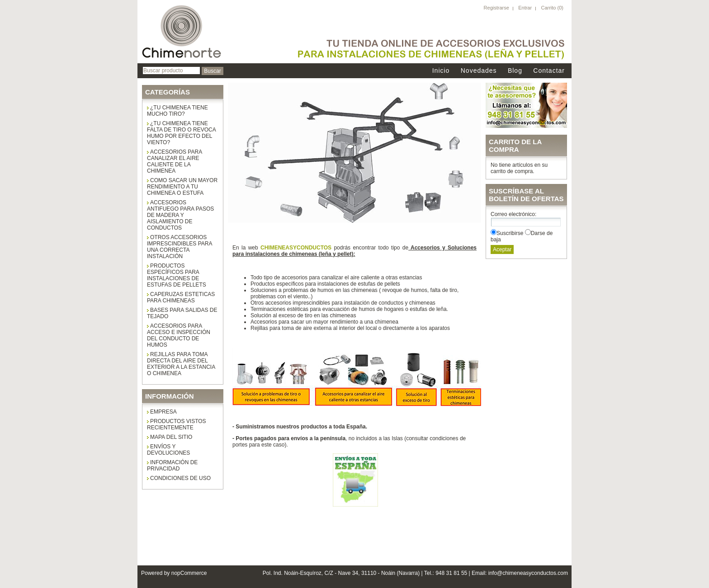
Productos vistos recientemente (177, 424)
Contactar (549, 71)
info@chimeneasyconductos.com (528, 573)
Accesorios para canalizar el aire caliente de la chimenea (175, 161)
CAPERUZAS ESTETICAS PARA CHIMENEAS (181, 297)
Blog (515, 71)
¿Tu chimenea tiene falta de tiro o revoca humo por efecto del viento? (182, 133)
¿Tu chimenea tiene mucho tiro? (177, 111)
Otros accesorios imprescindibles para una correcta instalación (180, 247)
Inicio (441, 71)
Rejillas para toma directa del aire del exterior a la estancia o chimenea (181, 364)
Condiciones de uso (180, 478)
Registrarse (496, 8)
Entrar (525, 8)
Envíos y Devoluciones (168, 450)
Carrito (549, 8)
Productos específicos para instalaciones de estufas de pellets (177, 275)
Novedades (479, 71)
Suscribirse (510, 233)
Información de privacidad (172, 466)
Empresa (163, 412)
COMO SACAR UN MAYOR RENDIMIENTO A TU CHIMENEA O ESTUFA (182, 187)
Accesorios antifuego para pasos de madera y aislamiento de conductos (180, 215)
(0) (560, 8)
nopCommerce (189, 573)
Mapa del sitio (171, 437)
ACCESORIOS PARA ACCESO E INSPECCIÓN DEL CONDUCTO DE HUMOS (179, 335)
